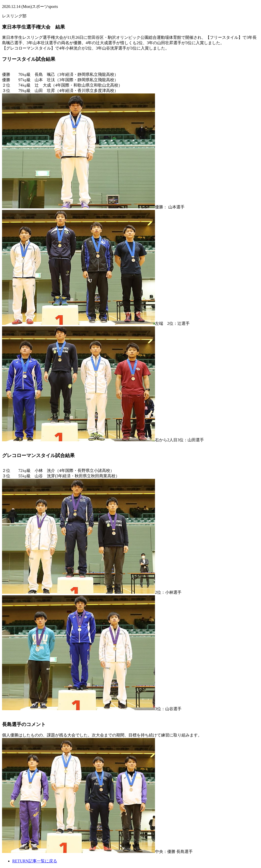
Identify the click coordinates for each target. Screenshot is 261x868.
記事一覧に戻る (35, 861)
